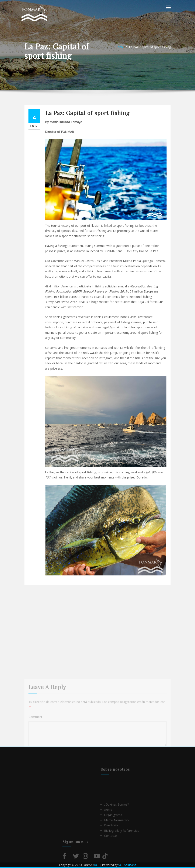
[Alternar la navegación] (168, 7)
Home (120, 47)
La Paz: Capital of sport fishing (150, 47)
